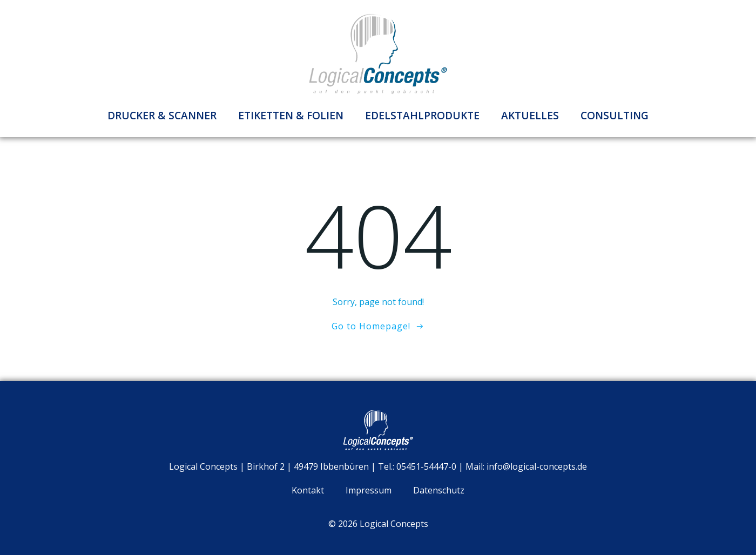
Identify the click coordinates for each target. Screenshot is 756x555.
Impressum (369, 490)
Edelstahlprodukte (422, 115)
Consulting (615, 115)
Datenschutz (439, 490)
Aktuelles (530, 115)
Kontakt (308, 490)
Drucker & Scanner (162, 115)
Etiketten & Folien (291, 115)
